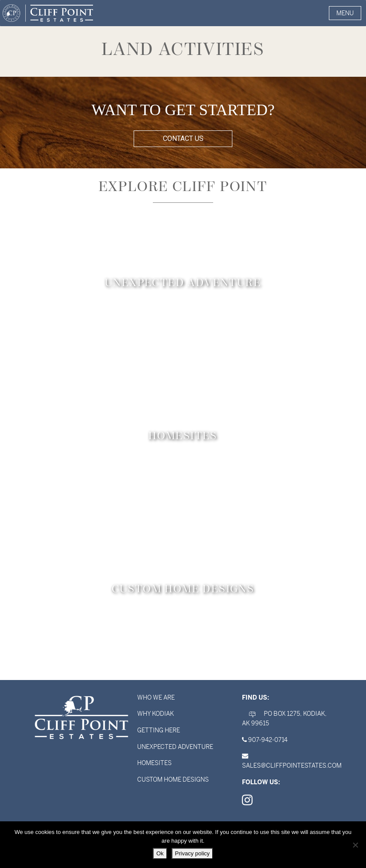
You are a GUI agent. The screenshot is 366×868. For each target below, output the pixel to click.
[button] (345, 13)
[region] (183, 123)
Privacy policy (192, 853)
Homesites (154, 763)
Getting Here (159, 730)
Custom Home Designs (173, 779)
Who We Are (156, 697)
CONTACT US (183, 138)
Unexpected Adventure (175, 747)
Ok (160, 853)
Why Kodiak (155, 714)
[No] (355, 845)
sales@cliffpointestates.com (292, 765)
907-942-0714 (268, 740)
